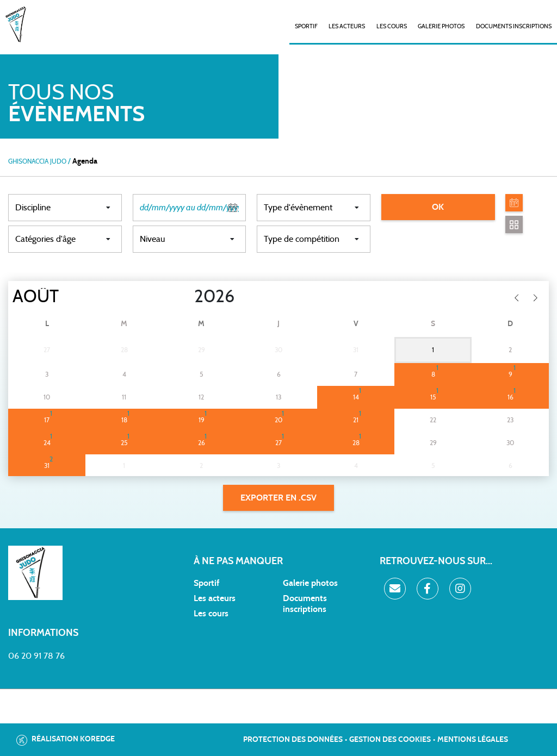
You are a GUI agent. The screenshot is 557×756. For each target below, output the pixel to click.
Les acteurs (347, 26)
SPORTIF (306, 26)
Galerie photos (441, 26)
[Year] (185, 297)
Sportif (206, 583)
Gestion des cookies (390, 740)
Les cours (392, 26)
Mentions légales (473, 740)
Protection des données (293, 740)
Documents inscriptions (514, 26)
